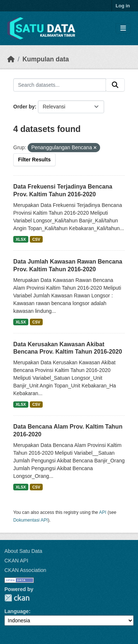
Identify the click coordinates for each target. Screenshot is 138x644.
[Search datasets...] (60, 85)
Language (17, 611)
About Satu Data (23, 551)
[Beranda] (11, 59)
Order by (24, 107)
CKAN (17, 598)
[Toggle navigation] (123, 28)
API (103, 512)
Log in (123, 6)
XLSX (21, 239)
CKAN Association (25, 570)
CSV (36, 239)
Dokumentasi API (31, 520)
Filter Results (34, 160)
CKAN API (16, 561)
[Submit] (115, 85)
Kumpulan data (46, 59)
